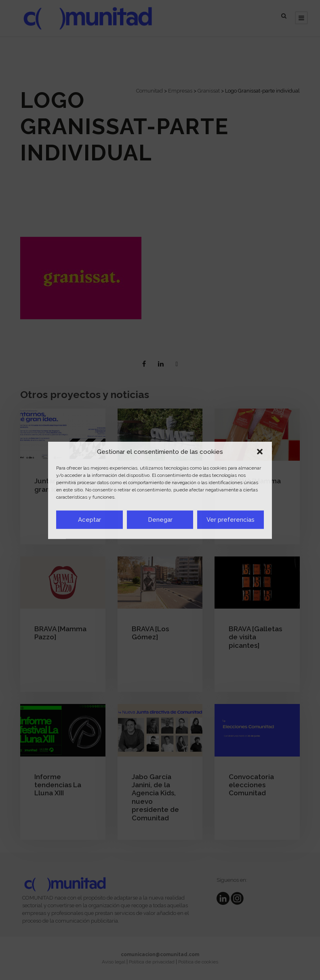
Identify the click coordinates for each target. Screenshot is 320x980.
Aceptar (89, 520)
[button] (260, 452)
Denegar (160, 520)
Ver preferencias (231, 520)
